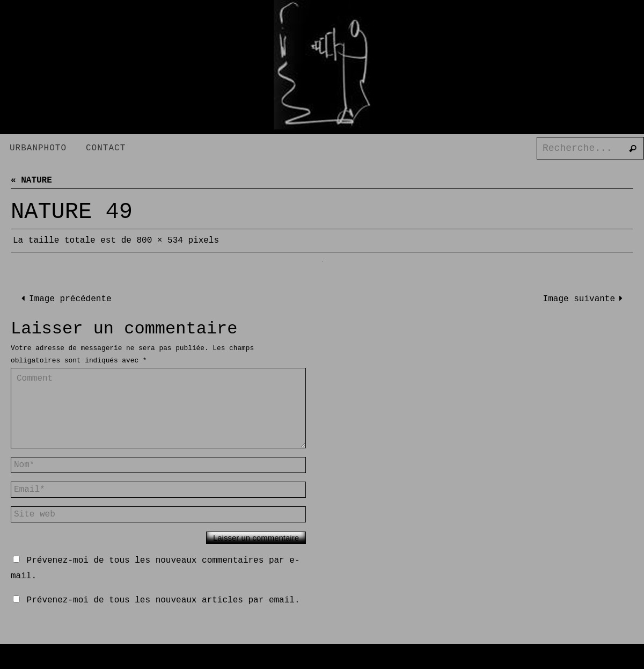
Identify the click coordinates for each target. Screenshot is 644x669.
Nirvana (328, 660)
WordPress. (376, 660)
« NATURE (31, 180)
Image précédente (64, 299)
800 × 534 (159, 241)
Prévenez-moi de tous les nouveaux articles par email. (163, 600)
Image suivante (585, 299)
